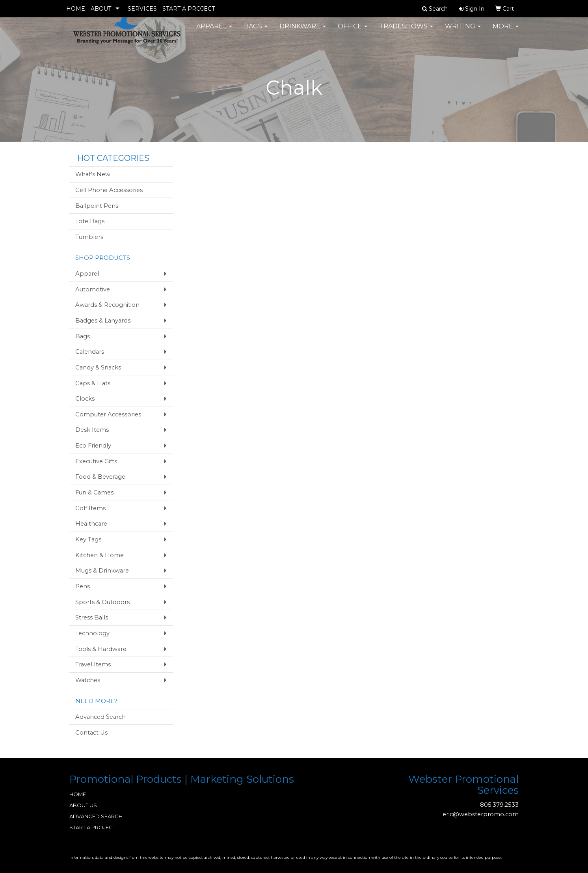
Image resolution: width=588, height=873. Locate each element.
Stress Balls (92, 617)
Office (353, 31)
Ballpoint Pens (97, 206)
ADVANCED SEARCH (96, 816)
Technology (92, 633)
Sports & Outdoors (102, 602)
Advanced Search (100, 717)
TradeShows (406, 31)
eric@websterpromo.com (481, 814)
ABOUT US (83, 805)
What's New (93, 174)
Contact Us (91, 733)
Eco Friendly (93, 446)
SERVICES (142, 9)
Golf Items (90, 508)
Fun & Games (94, 492)
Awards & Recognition (107, 305)
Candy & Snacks (98, 367)
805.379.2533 (499, 805)
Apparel (214, 31)
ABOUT (101, 9)
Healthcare (91, 524)
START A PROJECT (189, 9)
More (506, 31)
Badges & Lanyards (103, 321)
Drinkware (303, 31)
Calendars (90, 352)
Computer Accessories (108, 414)
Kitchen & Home (100, 555)
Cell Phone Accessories (109, 190)
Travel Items (93, 664)
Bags (256, 31)
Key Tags (88, 539)
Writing (463, 31)
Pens (83, 586)
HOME (76, 9)
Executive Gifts (96, 461)
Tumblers (89, 237)
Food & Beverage (100, 477)
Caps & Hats (93, 383)
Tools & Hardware (101, 649)
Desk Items (92, 430)
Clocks (85, 399)
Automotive (93, 289)
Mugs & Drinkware (102, 571)
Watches (88, 680)
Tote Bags (90, 221)
